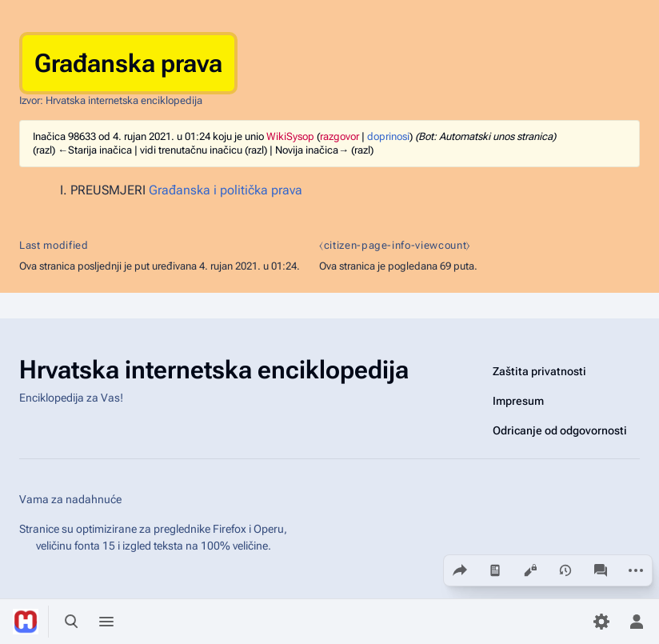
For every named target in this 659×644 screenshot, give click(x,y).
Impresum (518, 401)
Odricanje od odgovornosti (560, 430)
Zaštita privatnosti (539, 371)
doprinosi (388, 136)
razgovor (339, 136)
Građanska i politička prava (226, 190)
